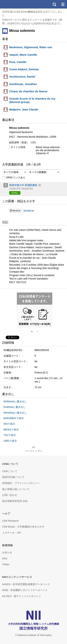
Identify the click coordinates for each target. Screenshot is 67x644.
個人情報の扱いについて (16, 489)
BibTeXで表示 (11, 430)
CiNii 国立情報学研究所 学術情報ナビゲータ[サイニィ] (16, 4)
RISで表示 (9, 424)
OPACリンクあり (14, 178)
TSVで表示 (10, 435)
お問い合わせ (10, 495)
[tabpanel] (35, 310)
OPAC (15, 193)
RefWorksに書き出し (15, 401)
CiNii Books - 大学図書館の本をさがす (23, 527)
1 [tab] (33, 332)
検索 (54, 4)
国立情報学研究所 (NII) (15, 501)
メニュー (63, 4)
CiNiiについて (10, 471)
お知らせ (7, 552)
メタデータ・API (12, 533)
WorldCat (29, 211)
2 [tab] (39, 332)
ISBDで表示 (10, 441)
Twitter (6, 564)
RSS (5, 558)
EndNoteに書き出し (15, 407)
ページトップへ (33, 451)
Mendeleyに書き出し (15, 413)
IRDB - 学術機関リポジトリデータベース (25, 590)
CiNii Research (10, 521)
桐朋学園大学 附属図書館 (23, 185)
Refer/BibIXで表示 (14, 418)
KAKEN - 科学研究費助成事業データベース (26, 584)
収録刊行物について (13, 477)
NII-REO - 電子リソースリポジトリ (22, 596)
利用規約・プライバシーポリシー (21, 483)
